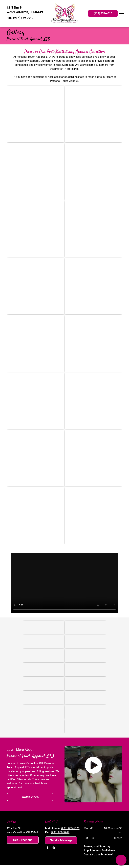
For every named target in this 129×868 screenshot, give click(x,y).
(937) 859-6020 (70, 828)
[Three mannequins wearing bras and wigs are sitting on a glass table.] (36, 114)
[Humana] (44, 670)
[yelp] (53, 848)
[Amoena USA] (85, 627)
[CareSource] (44, 684)
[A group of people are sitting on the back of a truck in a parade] (93, 171)
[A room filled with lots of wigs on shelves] (36, 343)
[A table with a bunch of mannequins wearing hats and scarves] (36, 458)
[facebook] (47, 848)
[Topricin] (44, 641)
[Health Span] (85, 698)
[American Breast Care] (44, 627)
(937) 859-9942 (60, 832)
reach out (93, 77)
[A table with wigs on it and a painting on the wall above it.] (93, 458)
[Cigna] (85, 670)
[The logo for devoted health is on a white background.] (44, 726)
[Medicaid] (85, 684)
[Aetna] (85, 656)
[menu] (122, 13)
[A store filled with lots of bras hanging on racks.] (36, 401)
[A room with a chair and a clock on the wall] (36, 286)
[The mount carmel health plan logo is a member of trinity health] (85, 726)
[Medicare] (44, 656)
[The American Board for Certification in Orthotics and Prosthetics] (85, 641)
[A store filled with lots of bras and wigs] (93, 516)
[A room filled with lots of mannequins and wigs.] (93, 343)
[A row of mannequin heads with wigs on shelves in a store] (93, 286)
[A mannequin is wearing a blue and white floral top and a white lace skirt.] (93, 229)
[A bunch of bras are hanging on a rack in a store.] (36, 229)
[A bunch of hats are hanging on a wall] (93, 401)
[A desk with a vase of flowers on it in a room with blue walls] (36, 171)
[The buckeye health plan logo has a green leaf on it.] (85, 712)
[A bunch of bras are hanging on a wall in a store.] (36, 516)
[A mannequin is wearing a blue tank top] (93, 114)
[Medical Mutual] (44, 698)
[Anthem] (44, 712)
